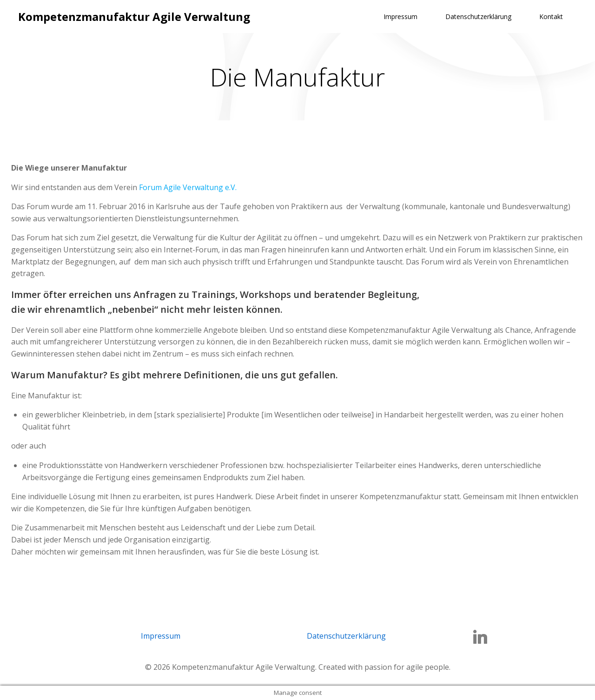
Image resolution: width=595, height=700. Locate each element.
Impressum (400, 17)
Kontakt (551, 17)
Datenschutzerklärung (478, 17)
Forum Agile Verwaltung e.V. (188, 187)
